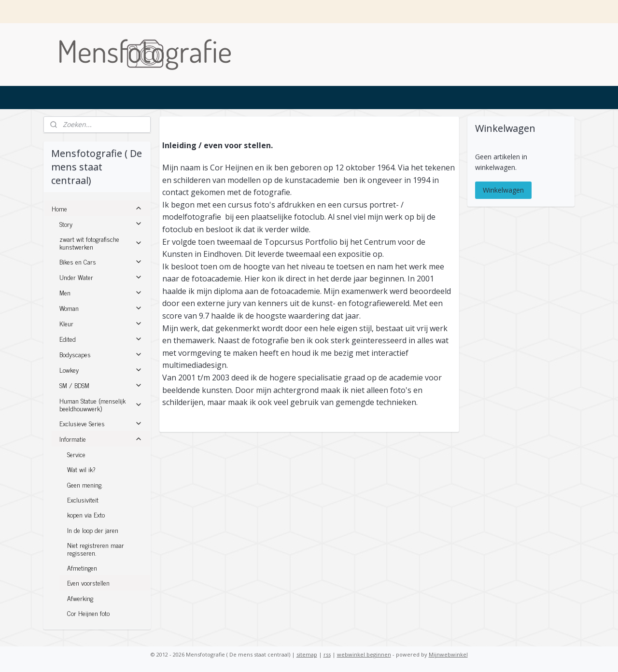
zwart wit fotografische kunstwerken (101, 242)
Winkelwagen (503, 190)
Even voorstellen (88, 582)
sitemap (307, 654)
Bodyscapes (101, 354)
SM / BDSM (101, 385)
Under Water (101, 277)
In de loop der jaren (93, 530)
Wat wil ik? (81, 469)
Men (101, 292)
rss (327, 654)
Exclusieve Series (101, 423)
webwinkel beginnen (364, 654)
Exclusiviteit (83, 499)
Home (97, 208)
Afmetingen (82, 567)
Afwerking (80, 598)
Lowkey (101, 370)
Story (101, 224)
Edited (101, 339)
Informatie (101, 439)
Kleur (101, 323)
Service (76, 454)
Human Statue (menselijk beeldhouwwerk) (101, 404)
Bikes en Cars (101, 261)
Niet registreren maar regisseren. (96, 548)
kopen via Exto (86, 514)
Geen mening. (85, 484)
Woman (101, 308)
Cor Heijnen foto (88, 613)
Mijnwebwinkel (448, 654)
